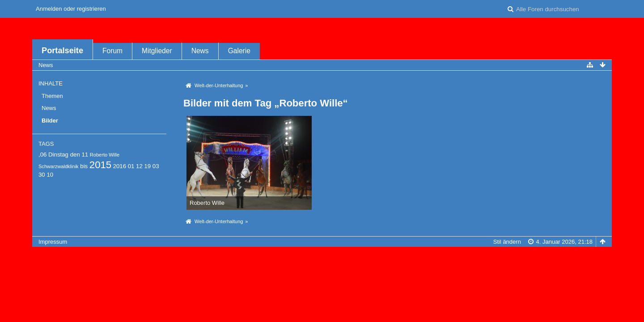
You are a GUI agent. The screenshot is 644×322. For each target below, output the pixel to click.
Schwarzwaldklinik (59, 166)
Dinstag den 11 (68, 155)
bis (84, 166)
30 (42, 175)
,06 (42, 155)
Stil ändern (507, 242)
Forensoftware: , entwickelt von (322, 256)
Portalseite (62, 51)
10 (50, 175)
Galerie (239, 51)
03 (156, 166)
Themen (52, 96)
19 (147, 166)
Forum (112, 51)
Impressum (53, 242)
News (200, 51)
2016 (120, 166)
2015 (100, 165)
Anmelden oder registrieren (71, 9)
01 (131, 166)
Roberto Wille (105, 155)
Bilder (50, 121)
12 (139, 166)
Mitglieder (157, 51)
